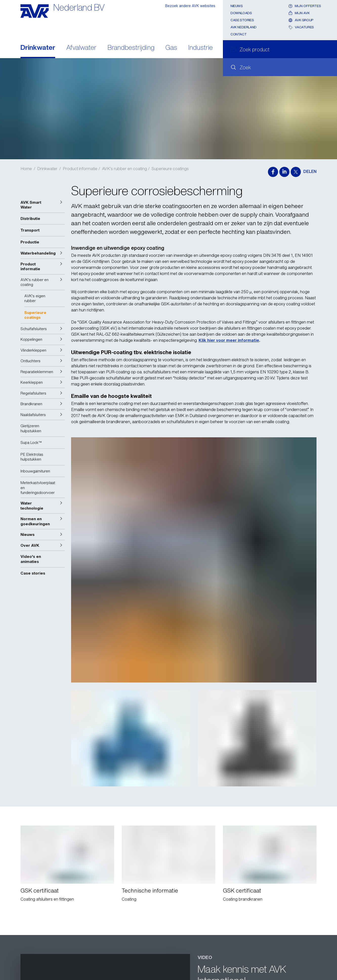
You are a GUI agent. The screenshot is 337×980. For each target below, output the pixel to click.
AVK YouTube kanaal (224, 800)
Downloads (241, 13)
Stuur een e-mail (48, 926)
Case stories (242, 20)
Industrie (201, 48)
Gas (171, 48)
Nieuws (237, 6)
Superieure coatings (170, 169)
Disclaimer (30, 960)
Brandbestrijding (131, 48)
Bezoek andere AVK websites (190, 6)
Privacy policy (33, 952)
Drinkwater (38, 48)
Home (26, 169)
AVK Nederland (244, 27)
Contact (238, 34)
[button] (43, 205)
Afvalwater (81, 48)
